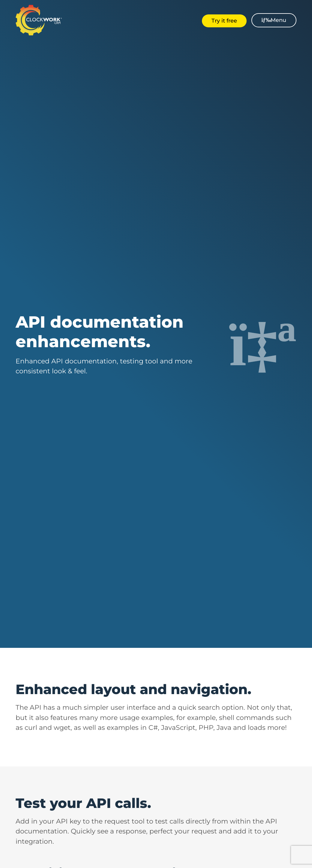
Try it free (224, 21)
